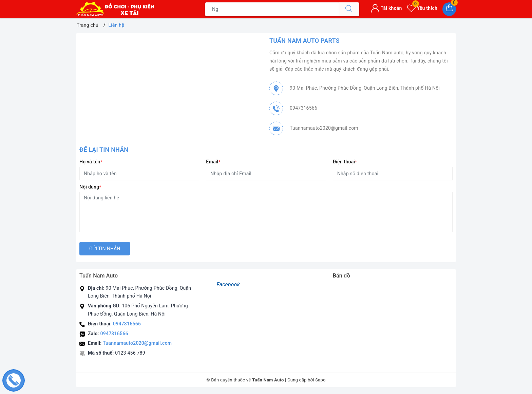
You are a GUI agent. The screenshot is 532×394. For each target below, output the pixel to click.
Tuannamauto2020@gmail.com (324, 128)
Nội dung (90, 187)
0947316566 (303, 108)
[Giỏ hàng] (449, 9)
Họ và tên (91, 162)
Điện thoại (345, 162)
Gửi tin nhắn (105, 249)
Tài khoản (386, 8)
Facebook (228, 284)
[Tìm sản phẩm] (272, 9)
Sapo (320, 380)
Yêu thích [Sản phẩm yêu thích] (422, 8)
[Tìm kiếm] (349, 9)
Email (213, 162)
